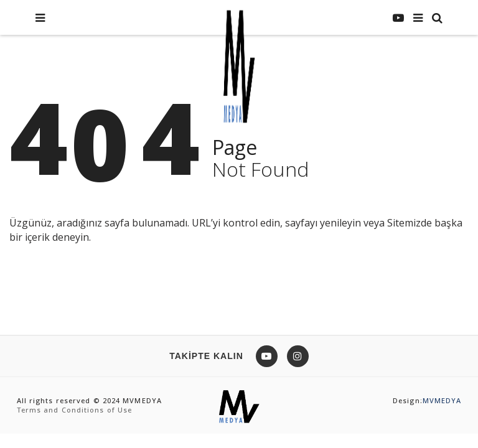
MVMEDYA (442, 400)
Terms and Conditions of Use (75, 410)
